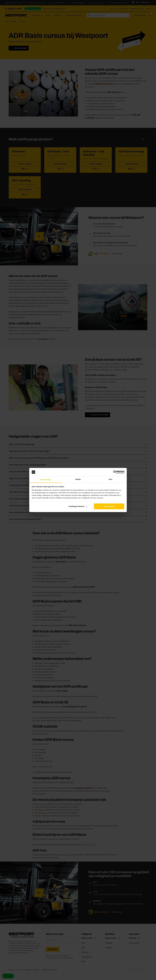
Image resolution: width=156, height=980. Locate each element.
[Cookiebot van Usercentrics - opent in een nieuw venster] (115, 472)
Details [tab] (78, 479)
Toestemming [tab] (45, 479)
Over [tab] (111, 479)
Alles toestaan (109, 506)
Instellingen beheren (78, 506)
